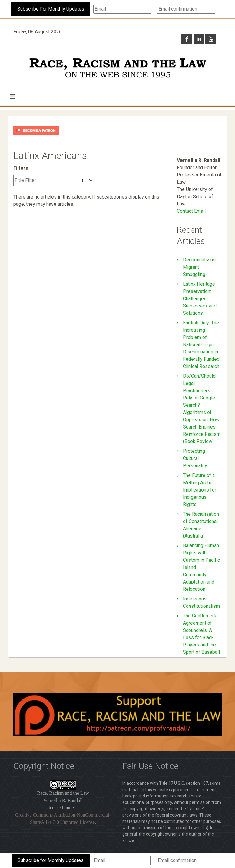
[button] (13, 97)
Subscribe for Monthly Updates (51, 860)
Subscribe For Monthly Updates (51, 9)
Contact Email (191, 211)
